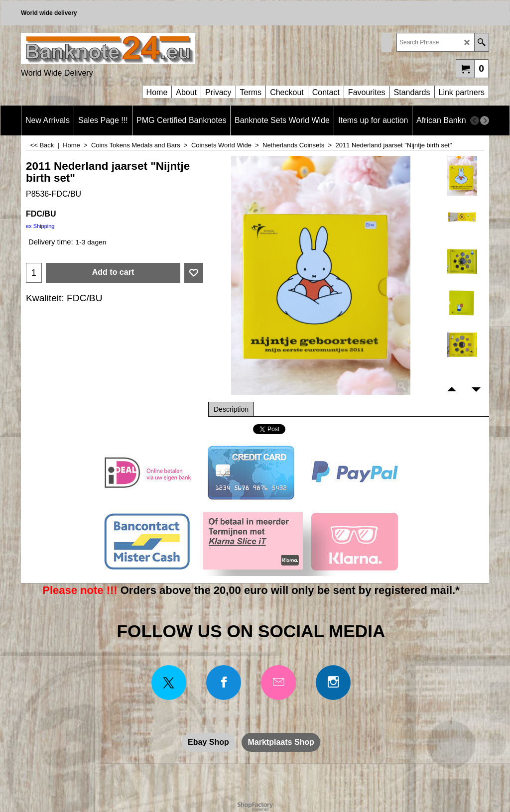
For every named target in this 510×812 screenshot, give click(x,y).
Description (231, 409)
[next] (485, 120)
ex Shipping (40, 226)
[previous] (475, 120)
